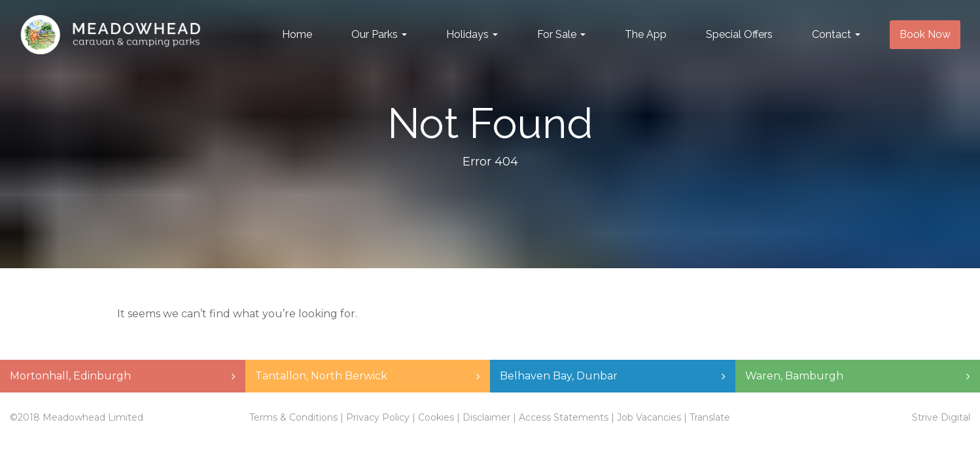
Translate (710, 417)
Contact (836, 34)
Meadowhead (110, 35)
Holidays (472, 34)
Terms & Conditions (293, 417)
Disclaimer (486, 417)
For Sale (561, 34)
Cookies (436, 417)
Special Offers (739, 34)
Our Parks (379, 34)
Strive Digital (941, 417)
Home (297, 34)
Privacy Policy (378, 417)
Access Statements (564, 417)
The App (646, 34)
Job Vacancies (649, 417)
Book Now (925, 34)
